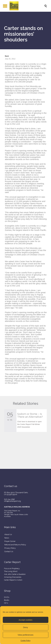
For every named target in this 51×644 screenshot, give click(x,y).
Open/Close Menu (5, 6)
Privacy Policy (10, 548)
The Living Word (11, 571)
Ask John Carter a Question (15, 574)
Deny (26, 627)
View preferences (26, 635)
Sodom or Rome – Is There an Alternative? (30, 415)
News (7, 538)
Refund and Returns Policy (15, 545)
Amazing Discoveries (13, 577)
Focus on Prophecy (12, 568)
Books (7, 600)
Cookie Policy (26, 641)
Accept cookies (26, 620)
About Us (8, 534)
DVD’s (7, 597)
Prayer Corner (10, 541)
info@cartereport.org (12, 501)
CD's (6, 603)
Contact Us (9, 551)
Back (7, 56)
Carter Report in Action (13, 580)
